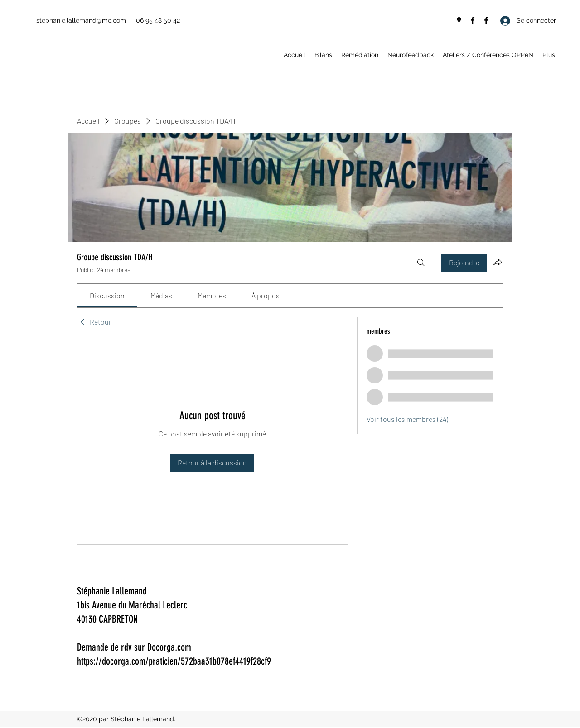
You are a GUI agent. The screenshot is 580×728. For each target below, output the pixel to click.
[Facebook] (473, 20)
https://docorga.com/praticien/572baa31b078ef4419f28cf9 (174, 661)
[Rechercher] (421, 263)
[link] (107, 295)
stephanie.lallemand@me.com (81, 20)
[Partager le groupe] (498, 262)
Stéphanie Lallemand (112, 591)
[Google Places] (459, 20)
